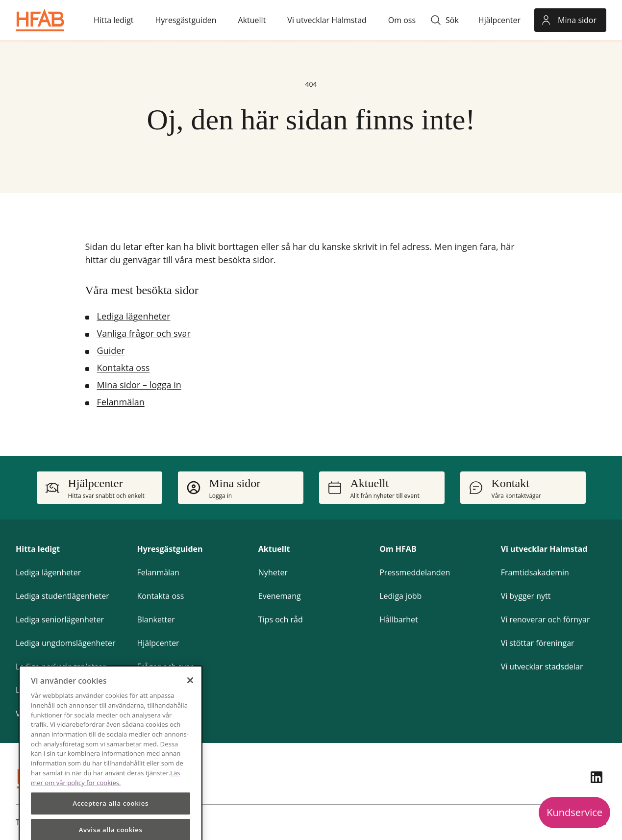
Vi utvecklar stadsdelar (542, 667)
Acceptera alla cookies (111, 822)
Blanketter (156, 619)
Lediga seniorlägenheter (60, 619)
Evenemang (280, 596)
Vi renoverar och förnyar (546, 619)
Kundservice (574, 812)
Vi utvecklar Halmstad (544, 549)
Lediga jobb (400, 596)
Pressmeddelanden (415, 572)
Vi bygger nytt (526, 596)
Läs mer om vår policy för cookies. (106, 796)
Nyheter (273, 572)
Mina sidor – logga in (139, 385)
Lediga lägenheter (134, 316)
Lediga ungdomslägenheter (66, 643)
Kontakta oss (124, 368)
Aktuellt (274, 549)
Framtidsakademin (535, 572)
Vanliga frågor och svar (144, 333)
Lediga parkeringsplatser (61, 667)
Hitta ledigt (38, 549)
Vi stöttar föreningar (538, 643)
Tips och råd (281, 619)
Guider (111, 350)
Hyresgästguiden (170, 549)
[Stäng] (190, 698)
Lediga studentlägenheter (62, 596)
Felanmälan (121, 402)
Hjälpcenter (158, 643)
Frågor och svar (165, 667)
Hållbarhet (398, 619)
